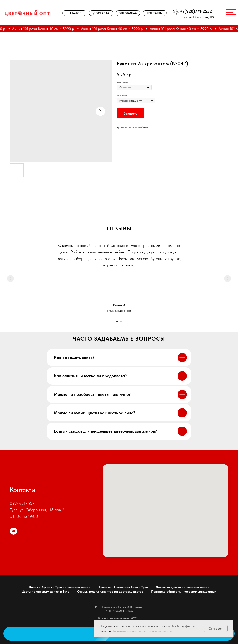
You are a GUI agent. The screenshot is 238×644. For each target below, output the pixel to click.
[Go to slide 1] (117, 322)
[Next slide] (228, 279)
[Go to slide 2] (121, 322)
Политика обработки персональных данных (184, 591)
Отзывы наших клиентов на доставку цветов (110, 591)
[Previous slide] (10, 279)
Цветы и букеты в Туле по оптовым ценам (60, 587)
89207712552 (22, 503)
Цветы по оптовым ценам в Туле (45, 591)
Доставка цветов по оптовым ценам (183, 587)
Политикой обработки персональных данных (142, 631)
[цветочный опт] (13, 531)
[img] (27, 13)
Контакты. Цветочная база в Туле (123, 587)
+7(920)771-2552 (196, 11)
